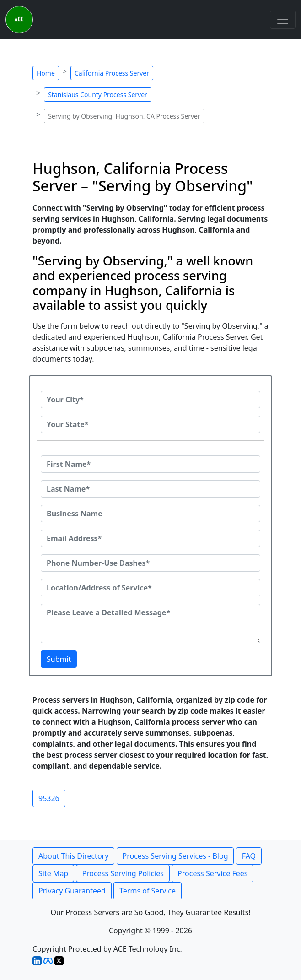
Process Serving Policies (123, 873)
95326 (49, 798)
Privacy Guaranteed (72, 891)
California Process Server (112, 73)
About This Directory (73, 856)
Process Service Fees (212, 873)
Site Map (53, 873)
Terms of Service (148, 891)
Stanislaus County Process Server (98, 95)
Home (46, 73)
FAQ (249, 856)
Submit (59, 659)
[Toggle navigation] (283, 20)
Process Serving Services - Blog (175, 856)
